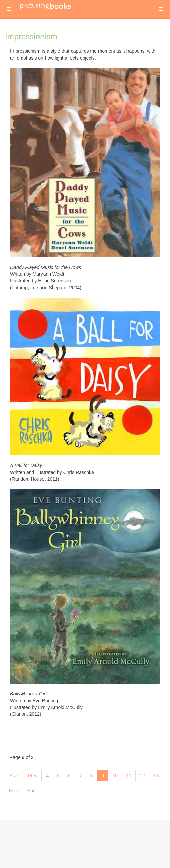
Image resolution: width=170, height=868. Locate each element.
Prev (33, 776)
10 (115, 776)
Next (14, 791)
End (32, 791)
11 (129, 776)
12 (142, 776)
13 (156, 776)
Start (15, 776)
